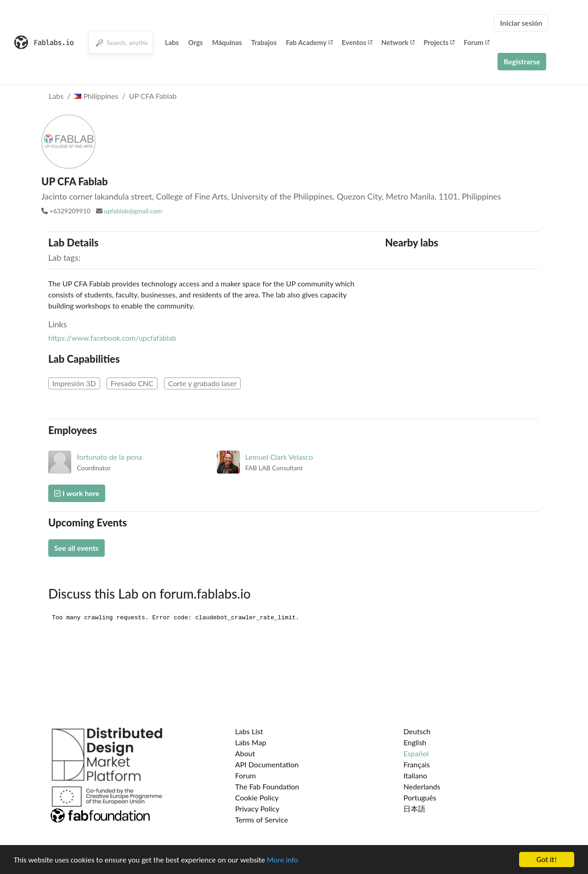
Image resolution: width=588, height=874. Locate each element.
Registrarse (522, 61)
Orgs (195, 42)
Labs (172, 42)
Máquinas (227, 42)
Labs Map (251, 742)
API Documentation (267, 764)
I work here (77, 493)
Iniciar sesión (521, 23)
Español (416, 753)
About (245, 753)
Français (416, 764)
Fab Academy (309, 42)
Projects (439, 42)
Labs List (249, 731)
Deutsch (417, 731)
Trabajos (264, 42)
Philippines (96, 96)
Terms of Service (262, 820)
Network (398, 42)
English (415, 742)
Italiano (415, 775)
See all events (76, 548)
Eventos (357, 42)
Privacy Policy (257, 808)
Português (420, 797)
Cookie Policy (257, 797)
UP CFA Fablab (153, 96)
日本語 (414, 808)
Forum (476, 42)
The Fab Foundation (267, 786)
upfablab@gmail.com (133, 211)
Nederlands (422, 786)
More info (283, 860)
